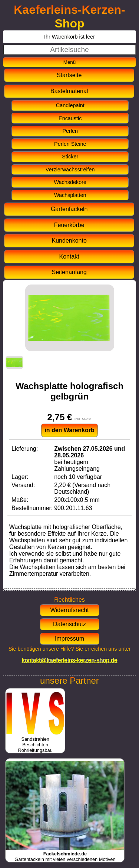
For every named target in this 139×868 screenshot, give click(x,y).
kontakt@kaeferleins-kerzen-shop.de (69, 660)
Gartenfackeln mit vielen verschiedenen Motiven (65, 854)
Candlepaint (70, 105)
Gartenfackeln (69, 209)
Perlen (70, 131)
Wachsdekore (70, 182)
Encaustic (70, 118)
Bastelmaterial (69, 91)
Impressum (69, 639)
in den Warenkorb (69, 430)
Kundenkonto (69, 241)
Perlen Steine (70, 144)
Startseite (69, 75)
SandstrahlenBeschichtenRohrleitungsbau (35, 742)
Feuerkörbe (69, 225)
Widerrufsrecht (69, 610)
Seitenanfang (69, 272)
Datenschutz (69, 624)
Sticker (70, 157)
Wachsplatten (70, 195)
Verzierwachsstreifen (70, 170)
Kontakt (69, 257)
